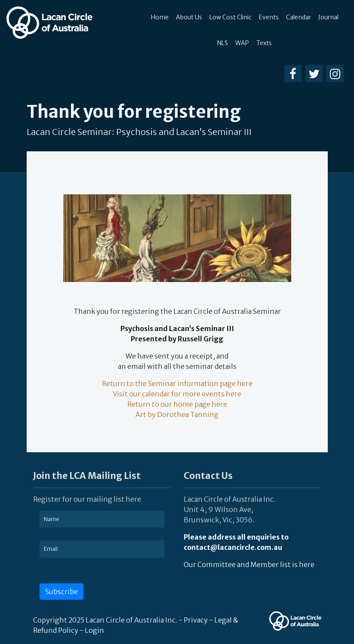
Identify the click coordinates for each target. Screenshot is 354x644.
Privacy (196, 620)
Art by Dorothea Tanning (177, 414)
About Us (189, 17)
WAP (242, 43)
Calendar (299, 17)
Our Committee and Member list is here (249, 564)
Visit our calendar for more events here (177, 394)
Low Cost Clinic (231, 17)
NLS (223, 43)
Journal (328, 17)
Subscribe (62, 592)
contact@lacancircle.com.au (233, 547)
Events (269, 17)
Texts (264, 43)
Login (94, 630)
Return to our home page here (177, 404)
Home (160, 17)
